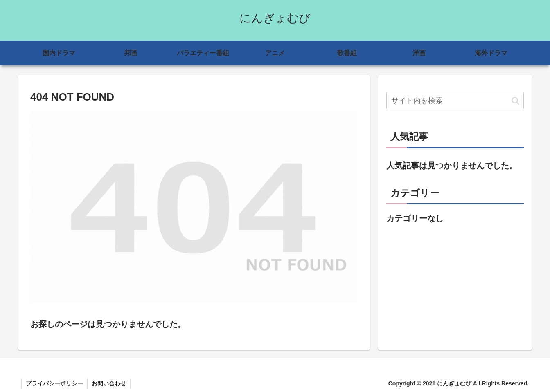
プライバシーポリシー (54, 383)
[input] (455, 101)
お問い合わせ (109, 383)
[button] (515, 101)
